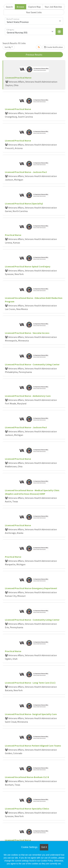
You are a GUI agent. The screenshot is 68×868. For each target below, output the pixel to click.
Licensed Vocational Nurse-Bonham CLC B (27, 777)
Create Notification (53, 47)
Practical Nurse (13, 235)
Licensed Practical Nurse (18, 78)
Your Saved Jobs (34, 12)
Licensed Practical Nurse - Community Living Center (32, 364)
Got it (44, 847)
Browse (20, 7)
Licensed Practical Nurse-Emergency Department (31, 588)
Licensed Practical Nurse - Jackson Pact (26, 172)
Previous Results (34, 55)
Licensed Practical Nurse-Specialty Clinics (27, 809)
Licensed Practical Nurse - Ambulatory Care (28, 396)
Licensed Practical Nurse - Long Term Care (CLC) (30, 683)
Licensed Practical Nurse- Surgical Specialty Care (31, 714)
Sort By (8, 47)
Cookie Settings (29, 847)
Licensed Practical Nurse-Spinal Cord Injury (28, 266)
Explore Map (35, 7)
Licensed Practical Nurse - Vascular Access (27, 333)
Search (9, 7)
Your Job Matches (53, 7)
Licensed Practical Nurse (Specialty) (24, 203)
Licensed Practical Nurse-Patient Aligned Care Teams (33, 746)
